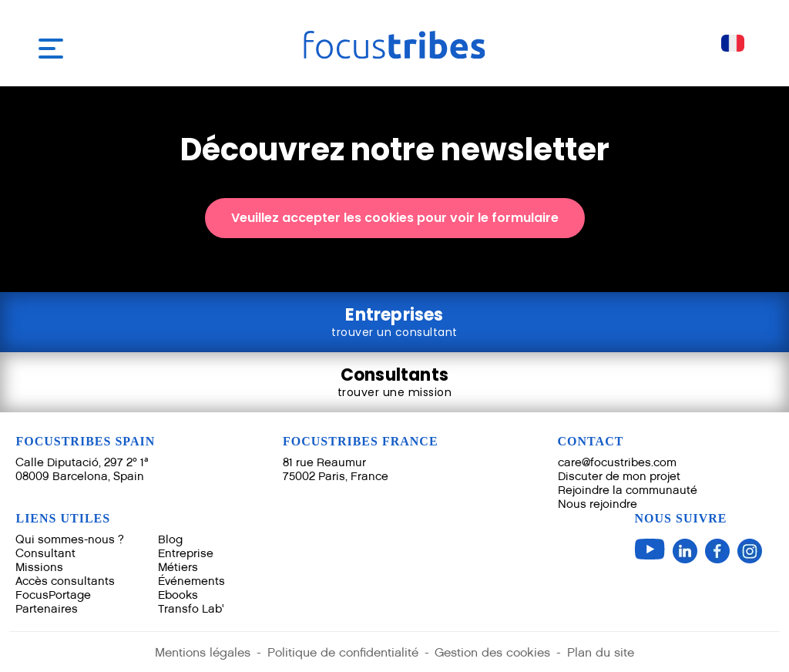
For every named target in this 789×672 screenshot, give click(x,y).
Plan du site (601, 652)
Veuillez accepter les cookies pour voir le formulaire (395, 218)
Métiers (178, 567)
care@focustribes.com (617, 462)
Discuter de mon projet (619, 476)
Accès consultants (65, 581)
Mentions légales (203, 652)
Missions (39, 567)
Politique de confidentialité (343, 652)
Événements (191, 581)
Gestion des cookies (493, 652)
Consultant (45, 553)
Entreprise (186, 553)
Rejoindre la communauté (628, 490)
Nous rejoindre (598, 504)
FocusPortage (53, 595)
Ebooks (178, 595)
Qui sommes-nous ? (70, 539)
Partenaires (47, 608)
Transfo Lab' (191, 608)
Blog (170, 539)
